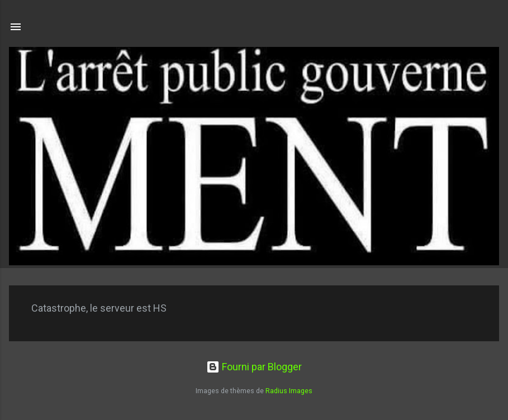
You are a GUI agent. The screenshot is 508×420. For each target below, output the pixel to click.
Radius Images (289, 391)
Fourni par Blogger (254, 367)
